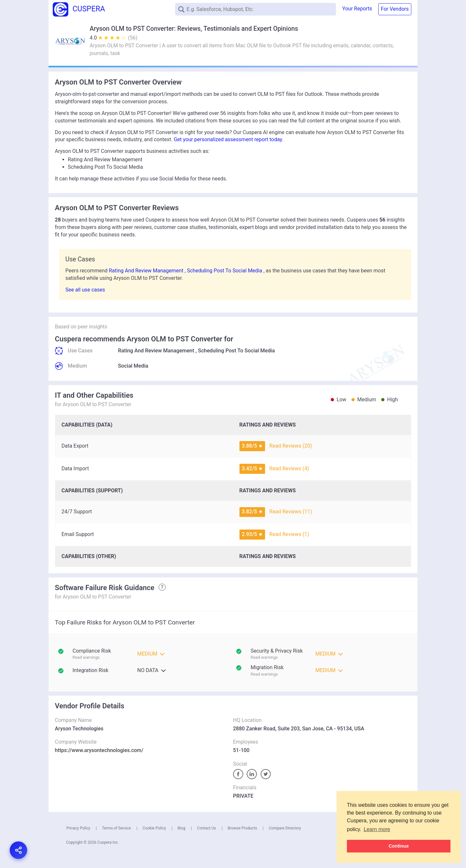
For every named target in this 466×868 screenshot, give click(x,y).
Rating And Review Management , (148, 271)
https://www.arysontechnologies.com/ (99, 750)
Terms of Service (116, 828)
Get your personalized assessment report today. (229, 139)
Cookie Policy (154, 828)
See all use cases (85, 290)
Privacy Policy (78, 828)
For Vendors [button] (395, 9)
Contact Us (207, 828)
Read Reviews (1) (289, 534)
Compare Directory (285, 828)
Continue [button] (399, 846)
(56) (133, 38)
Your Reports (357, 9)
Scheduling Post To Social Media (236, 351)
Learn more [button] (377, 829)
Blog (182, 828)
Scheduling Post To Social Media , (226, 271)
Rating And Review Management (156, 351)
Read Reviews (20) (291, 446)
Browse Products (242, 828)
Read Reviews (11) (291, 512)
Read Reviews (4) (289, 468)
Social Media (133, 366)
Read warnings (264, 657)
